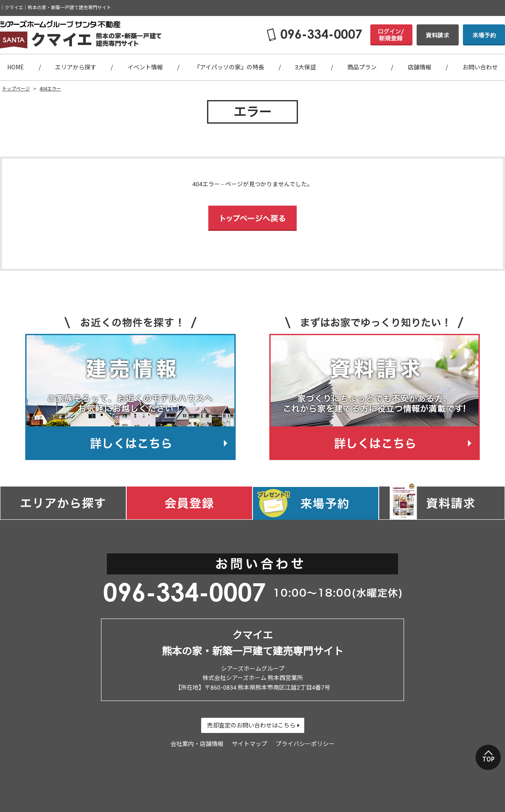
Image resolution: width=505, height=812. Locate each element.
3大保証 (306, 67)
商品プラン (362, 67)
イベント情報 (145, 67)
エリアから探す (76, 67)
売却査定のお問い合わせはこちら (251, 725)
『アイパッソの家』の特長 (229, 67)
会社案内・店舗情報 (197, 744)
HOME (16, 67)
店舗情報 (420, 67)
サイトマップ (250, 744)
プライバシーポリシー (305, 744)
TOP (488, 759)
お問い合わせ (480, 67)
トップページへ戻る (252, 218)
